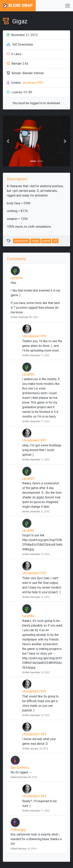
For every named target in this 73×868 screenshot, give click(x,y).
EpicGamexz (20, 768)
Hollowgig (18, 830)
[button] (8, 141)
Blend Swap (18, 6)
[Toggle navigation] (68, 6)
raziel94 (17, 278)
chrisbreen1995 (33, 83)
